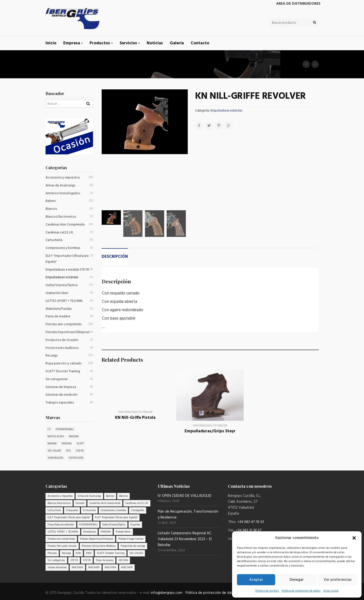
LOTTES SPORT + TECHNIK (64, 301)
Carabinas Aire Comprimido (65, 225)
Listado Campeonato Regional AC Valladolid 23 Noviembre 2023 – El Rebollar (185, 539)
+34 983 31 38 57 (248, 530)
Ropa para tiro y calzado (64, 364)
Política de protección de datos (301, 591)
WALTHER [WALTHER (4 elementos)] (127, 568)
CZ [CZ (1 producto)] (49, 429)
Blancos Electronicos (61, 217)
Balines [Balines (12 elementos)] (110, 496)
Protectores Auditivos (62, 348)
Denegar (297, 580)
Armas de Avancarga (60, 186)
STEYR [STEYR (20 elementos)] (74, 560)
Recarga (52, 356)
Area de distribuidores (298, 4)
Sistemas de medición (62, 395)
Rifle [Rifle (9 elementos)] (78, 553)
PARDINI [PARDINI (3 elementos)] (106, 532)
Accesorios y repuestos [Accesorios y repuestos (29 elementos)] (60, 496)
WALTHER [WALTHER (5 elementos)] (94, 568)
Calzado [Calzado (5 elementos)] (80, 503)
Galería (177, 43)
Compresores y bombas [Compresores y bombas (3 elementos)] (113, 510)
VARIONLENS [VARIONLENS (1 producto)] (55, 458)
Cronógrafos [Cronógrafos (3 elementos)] (138, 510)
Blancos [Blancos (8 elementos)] (123, 496)
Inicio (51, 43)
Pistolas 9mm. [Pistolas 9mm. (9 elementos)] (123, 532)
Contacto (200, 43)
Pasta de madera (58, 316)
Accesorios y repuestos (63, 178)
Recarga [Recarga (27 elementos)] (66, 553)
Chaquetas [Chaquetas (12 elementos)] (72, 510)
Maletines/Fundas (59, 309)
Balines (51, 201)
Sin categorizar (57, 379)
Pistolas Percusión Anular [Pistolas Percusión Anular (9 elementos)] (62, 546)
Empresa (72, 43)
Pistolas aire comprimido (64, 324)
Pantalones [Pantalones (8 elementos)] (89, 532)
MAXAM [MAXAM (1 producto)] (74, 437)
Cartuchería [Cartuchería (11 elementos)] (54, 510)
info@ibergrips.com (166, 593)
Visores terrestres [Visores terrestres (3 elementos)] (57, 568)
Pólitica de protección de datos (211, 593)
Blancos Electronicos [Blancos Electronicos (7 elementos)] (59, 503)
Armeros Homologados (63, 193)
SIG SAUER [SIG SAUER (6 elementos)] (136, 553)
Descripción (115, 257)
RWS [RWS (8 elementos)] (89, 553)
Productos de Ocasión (62, 340)
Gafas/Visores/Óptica (62, 285)
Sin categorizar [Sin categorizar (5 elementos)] (56, 560)
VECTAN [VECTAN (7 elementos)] (123, 560)
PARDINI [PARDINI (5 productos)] (67, 444)
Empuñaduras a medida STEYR (67, 270)
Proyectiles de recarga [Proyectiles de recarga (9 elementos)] (133, 546)
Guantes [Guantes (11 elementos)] (135, 525)
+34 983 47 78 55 (251, 522)
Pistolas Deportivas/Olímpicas (67, 332)
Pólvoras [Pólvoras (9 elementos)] (52, 553)
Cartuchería (54, 240)
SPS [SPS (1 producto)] (68, 451)
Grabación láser (57, 293)
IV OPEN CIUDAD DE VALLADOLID (185, 496)
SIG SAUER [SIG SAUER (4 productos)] (54, 451)
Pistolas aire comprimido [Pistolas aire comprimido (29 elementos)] (61, 539)
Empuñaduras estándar (226, 111)
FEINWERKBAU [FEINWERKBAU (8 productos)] (65, 429)
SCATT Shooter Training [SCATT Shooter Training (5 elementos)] (111, 553)
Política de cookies (267, 591)
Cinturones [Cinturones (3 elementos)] (89, 510)
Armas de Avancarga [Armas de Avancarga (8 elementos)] (89, 496)
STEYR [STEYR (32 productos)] (80, 451)
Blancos (51, 209)
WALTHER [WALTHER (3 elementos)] (77, 568)
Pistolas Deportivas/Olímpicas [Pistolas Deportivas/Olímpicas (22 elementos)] (97, 539)
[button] (354, 538)
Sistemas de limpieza (61, 387)
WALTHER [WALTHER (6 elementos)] (110, 568)
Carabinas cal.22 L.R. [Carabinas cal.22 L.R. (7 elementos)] (137, 503)
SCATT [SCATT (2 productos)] (80, 444)
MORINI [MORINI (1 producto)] (52, 444)
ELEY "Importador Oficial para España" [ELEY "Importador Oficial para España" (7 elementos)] (69, 518)
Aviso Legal (331, 591)
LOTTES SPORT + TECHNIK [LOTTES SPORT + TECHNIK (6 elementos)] (63, 532)
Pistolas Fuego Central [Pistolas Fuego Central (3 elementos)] (131, 539)
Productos (100, 43)
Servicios (128, 43)
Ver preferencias (338, 580)
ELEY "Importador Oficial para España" (67, 259)
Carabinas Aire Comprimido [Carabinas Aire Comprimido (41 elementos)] (105, 503)
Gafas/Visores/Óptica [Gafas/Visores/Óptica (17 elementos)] (114, 525)
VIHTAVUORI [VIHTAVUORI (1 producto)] (76, 458)
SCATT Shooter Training (63, 371)
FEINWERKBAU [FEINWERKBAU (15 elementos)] (88, 525)
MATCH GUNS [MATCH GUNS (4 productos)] (56, 437)
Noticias (155, 43)
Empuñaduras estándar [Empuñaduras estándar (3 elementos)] (61, 525)
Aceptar (256, 580)
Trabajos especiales (60, 403)
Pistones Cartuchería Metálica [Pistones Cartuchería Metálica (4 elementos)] (99, 546)
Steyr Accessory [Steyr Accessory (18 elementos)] (105, 560)
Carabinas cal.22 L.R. (59, 233)
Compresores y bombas (63, 248)
